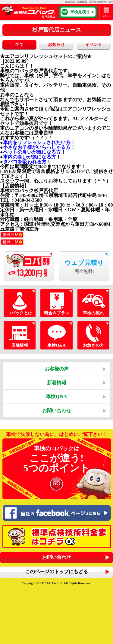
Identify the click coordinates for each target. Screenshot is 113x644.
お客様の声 (57, 369)
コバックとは (19, 303)
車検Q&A (56, 335)
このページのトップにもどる (57, 571)
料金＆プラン (56, 303)
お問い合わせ (57, 411)
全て (19, 45)
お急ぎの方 (93, 335)
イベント (94, 45)
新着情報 (57, 383)
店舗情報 (19, 335)
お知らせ (56, 45)
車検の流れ (93, 303)
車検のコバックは (57, 469)
